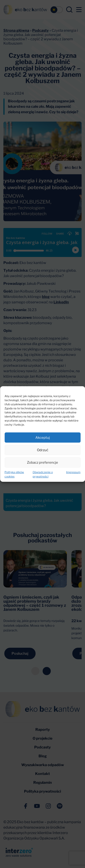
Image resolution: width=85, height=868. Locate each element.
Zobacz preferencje (42, 463)
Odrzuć (43, 450)
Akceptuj (43, 438)
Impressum (73, 472)
